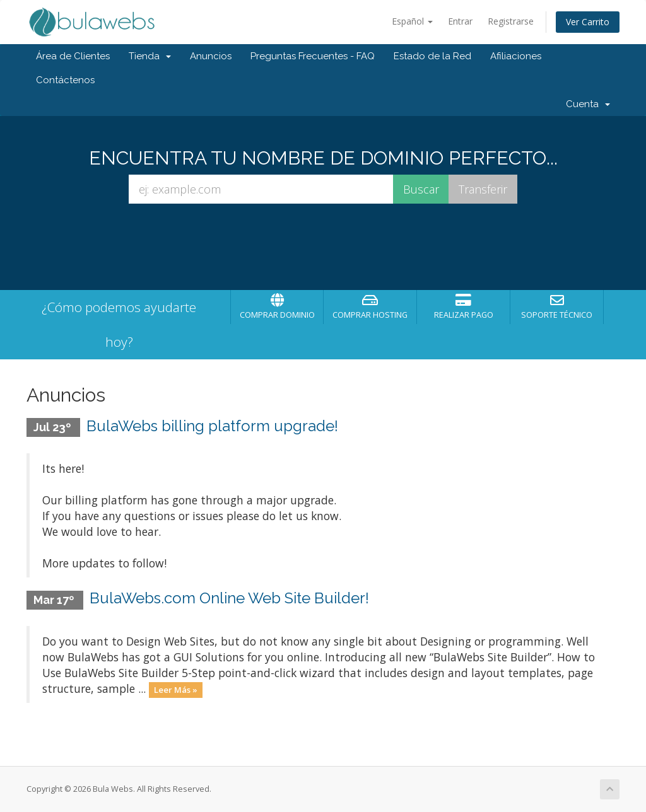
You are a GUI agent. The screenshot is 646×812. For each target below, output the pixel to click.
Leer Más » (176, 690)
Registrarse (511, 21)
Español (412, 21)
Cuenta (588, 104)
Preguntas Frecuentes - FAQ (313, 56)
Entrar (460, 21)
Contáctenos (65, 80)
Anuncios (211, 56)
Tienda (150, 56)
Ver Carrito (588, 22)
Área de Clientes (73, 56)
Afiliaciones (516, 56)
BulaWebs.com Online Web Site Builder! (229, 598)
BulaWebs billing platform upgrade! (212, 426)
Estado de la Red (432, 56)
